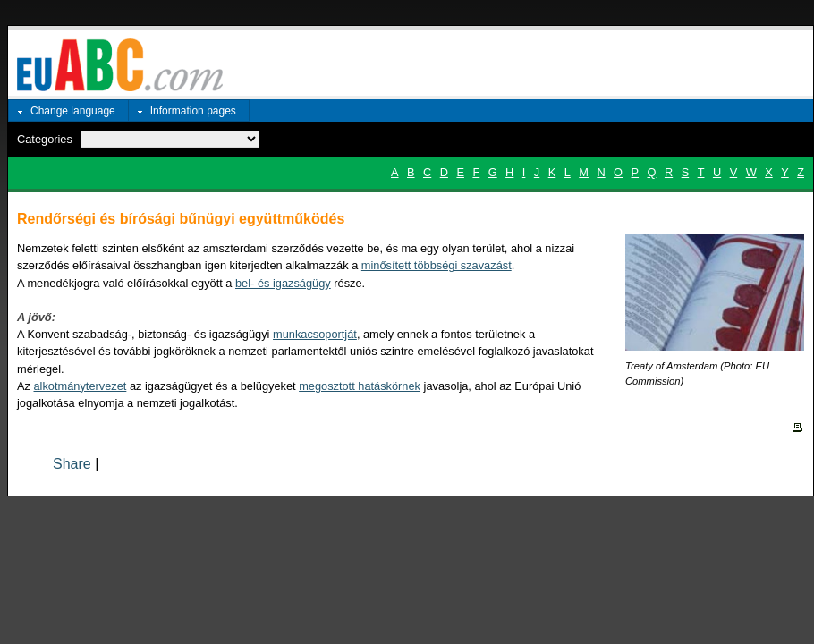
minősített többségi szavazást (437, 265)
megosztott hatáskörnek (360, 386)
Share (72, 464)
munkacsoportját (315, 334)
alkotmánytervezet (81, 386)
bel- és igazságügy (283, 283)
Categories (45, 139)
